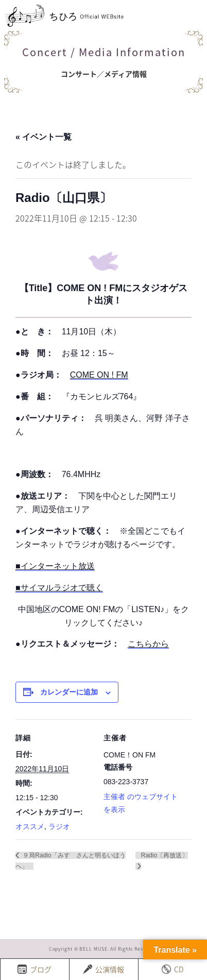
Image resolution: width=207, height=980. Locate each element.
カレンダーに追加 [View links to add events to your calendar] (69, 692)
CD (173, 969)
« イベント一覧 (44, 137)
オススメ (30, 826)
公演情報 (104, 969)
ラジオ (59, 826)
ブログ (34, 969)
